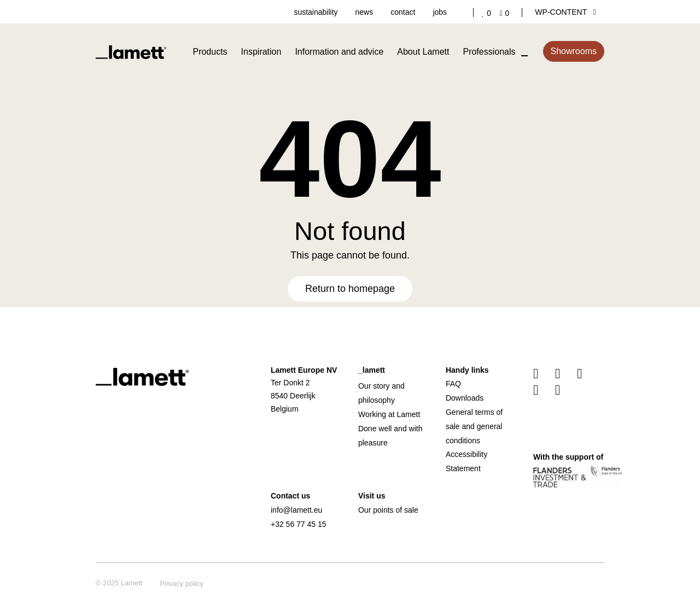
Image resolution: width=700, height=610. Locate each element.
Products (210, 52)
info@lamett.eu (296, 510)
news (364, 12)
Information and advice (339, 52)
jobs (440, 12)
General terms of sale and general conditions (474, 426)
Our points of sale (388, 510)
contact (403, 12)
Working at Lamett (389, 414)
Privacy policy (181, 583)
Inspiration (261, 52)
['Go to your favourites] (489, 13)
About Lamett (423, 52)
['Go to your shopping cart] (507, 13)
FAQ (453, 384)
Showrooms (574, 51)
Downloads (465, 398)
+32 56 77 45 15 (299, 524)
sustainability (316, 12)
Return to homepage (350, 289)
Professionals (489, 52)
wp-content (565, 12)
